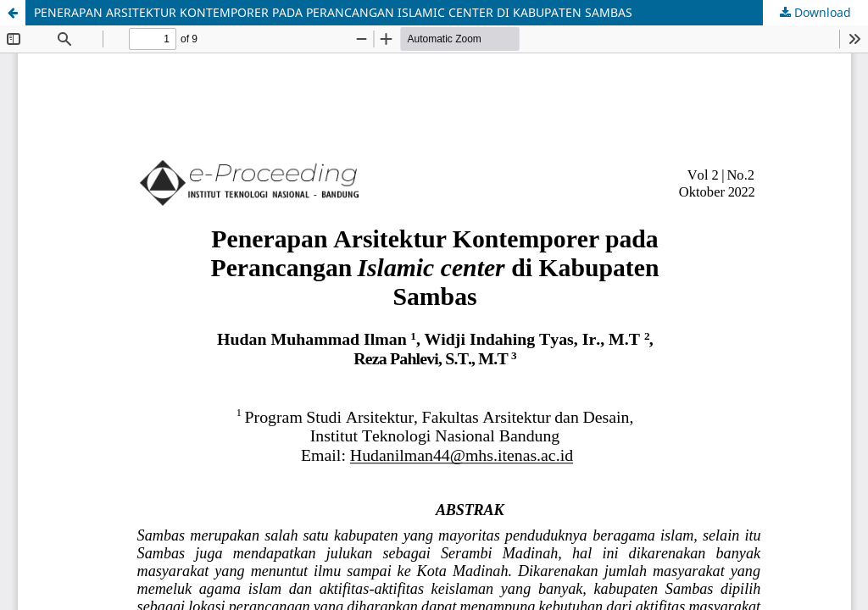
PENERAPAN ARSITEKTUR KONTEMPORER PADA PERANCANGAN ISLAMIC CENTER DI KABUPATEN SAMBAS (333, 12)
